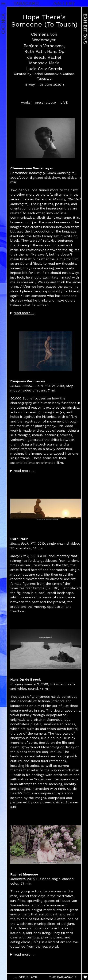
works (26, 102)
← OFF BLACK (26, 977)
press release (45, 102)
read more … (24, 313)
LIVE (64, 102)
